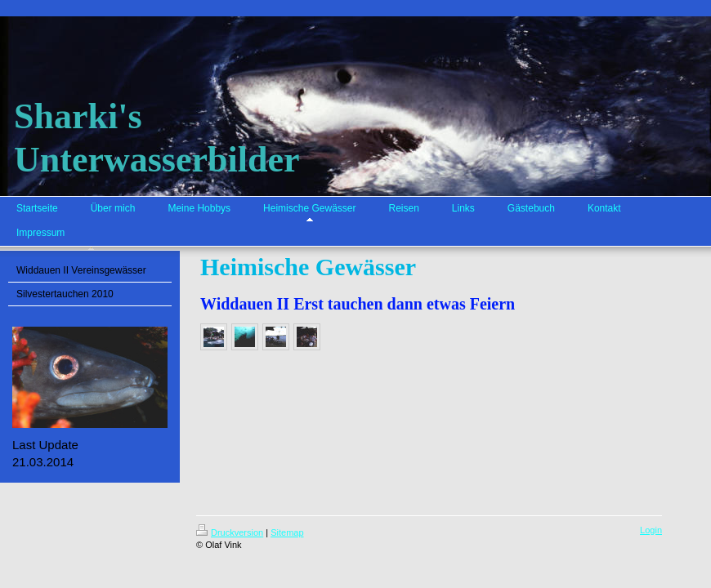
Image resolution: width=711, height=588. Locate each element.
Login (651, 530)
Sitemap (287, 532)
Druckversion (230, 532)
